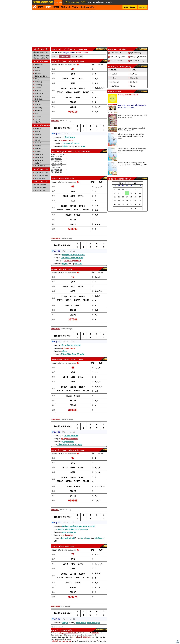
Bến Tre (38, 99)
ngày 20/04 (67, 266)
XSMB (41, 7)
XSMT (56, 7)
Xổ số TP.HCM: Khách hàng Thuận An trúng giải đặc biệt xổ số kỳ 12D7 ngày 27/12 (131, 133)
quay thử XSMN (68, 439)
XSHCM (54, 54)
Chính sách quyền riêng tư (105, 643)
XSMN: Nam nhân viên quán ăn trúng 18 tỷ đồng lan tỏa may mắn (132, 113)
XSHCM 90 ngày (66, 235)
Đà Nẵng (38, 131)
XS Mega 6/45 (115, 79)
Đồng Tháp (39, 79)
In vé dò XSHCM (67, 532)
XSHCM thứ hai (58, 176)
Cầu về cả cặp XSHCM (72, 258)
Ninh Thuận (39, 146)
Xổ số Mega (86, 535)
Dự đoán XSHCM (67, 137)
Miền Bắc (114, 67)
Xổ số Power (99, 535)
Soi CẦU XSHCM (82, 50)
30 (135, 201)
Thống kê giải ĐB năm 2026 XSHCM (78, 523)
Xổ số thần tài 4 (40, 175)
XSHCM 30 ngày (65, 118)
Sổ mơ (64, 348)
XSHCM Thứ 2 (65, 54)
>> (130, 180)
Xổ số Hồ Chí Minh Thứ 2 (80, 149)
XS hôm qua (113, 64)
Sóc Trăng (38, 113)
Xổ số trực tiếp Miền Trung (41, 55)
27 (115, 186)
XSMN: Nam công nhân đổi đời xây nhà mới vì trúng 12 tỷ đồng (132, 103)
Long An (38, 110)
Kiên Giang (39, 107)
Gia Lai (37, 137)
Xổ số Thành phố (59, 357)
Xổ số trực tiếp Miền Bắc (41, 49)
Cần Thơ (38, 70)
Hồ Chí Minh (39, 61)
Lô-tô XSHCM (65, 603)
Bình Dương (39, 90)
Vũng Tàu (38, 119)
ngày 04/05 (79, 58)
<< (118, 180)
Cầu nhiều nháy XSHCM (72, 255)
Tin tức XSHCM (114, 89)
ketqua (65, 620)
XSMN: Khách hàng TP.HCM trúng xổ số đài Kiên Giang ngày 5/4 (131, 126)
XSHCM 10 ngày (65, 507)
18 (115, 198)
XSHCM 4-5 (55, 118)
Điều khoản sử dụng (90, 643)
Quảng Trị (38, 160)
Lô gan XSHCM (71, 433)
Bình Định (38, 126)
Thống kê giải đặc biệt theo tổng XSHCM (73, 526)
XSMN (48, 7)
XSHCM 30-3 (56, 603)
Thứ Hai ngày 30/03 (66, 543)
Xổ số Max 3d (81, 620)
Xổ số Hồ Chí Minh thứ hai (63, 58)
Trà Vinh (38, 116)
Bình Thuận (39, 102)
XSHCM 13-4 (56, 416)
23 (135, 198)
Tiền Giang (39, 82)
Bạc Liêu (38, 93)
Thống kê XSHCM (69, 345)
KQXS (65, 143)
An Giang (38, 64)
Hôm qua (143, 7)
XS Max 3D (134, 79)
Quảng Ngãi (39, 154)
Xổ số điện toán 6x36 (42, 172)
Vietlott (133, 83)
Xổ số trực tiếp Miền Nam (41, 52)
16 (135, 194)
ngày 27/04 (69, 176)
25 (115, 201)
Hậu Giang (39, 105)
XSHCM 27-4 (56, 235)
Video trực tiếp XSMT (40, 187)
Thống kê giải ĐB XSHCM (139, 54)
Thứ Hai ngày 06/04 (76, 447)
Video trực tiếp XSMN (40, 185)
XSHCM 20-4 (56, 326)
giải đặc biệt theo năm (69, 436)
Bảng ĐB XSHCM (69, 50)
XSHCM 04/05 (57, 50)
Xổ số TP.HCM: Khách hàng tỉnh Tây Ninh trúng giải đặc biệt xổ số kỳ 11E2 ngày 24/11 (132, 147)
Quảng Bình (39, 151)
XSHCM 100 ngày (67, 326)
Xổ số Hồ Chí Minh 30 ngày (70, 442)
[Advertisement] (90, 27)
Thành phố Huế (40, 163)
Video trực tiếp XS (69, 529)
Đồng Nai (38, 76)
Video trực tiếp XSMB (40, 182)
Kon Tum (38, 143)
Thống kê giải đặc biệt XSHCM (74, 252)
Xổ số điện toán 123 (41, 169)
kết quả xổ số (68, 535)
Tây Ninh (38, 84)
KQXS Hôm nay (130, 7)
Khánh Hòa (39, 140)
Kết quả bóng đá (116, 50)
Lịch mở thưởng (136, 50)
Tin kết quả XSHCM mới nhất (128, 92)
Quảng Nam (39, 157)
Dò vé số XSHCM (116, 58)
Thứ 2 (60, 62)
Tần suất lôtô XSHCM (71, 342)
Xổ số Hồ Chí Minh (59, 447)
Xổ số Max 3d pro (93, 620)
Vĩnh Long (38, 87)
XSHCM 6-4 (55, 507)
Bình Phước (39, 96)
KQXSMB (79, 261)
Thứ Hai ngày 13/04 (75, 357)
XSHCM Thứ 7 (77, 54)
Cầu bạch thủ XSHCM (71, 140)
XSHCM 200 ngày (67, 416)
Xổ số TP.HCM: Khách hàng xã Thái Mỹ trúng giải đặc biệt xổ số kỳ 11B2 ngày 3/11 (132, 161)
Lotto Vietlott (115, 83)
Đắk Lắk (38, 128)
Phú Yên (38, 149)
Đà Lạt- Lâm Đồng (41, 73)
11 (115, 194)
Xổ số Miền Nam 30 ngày (73, 351)
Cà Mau (38, 67)
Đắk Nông (38, 134)
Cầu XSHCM (70, 134)
